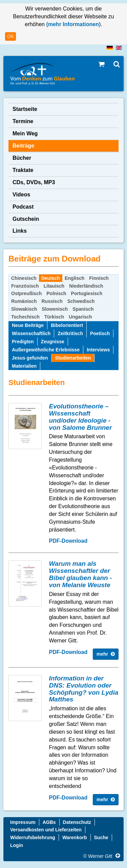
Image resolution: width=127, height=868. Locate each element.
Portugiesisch (87, 293)
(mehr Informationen (72, 24)
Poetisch (100, 333)
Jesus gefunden (30, 358)
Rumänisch (24, 301)
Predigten (23, 342)
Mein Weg (25, 133)
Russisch (52, 301)
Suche (101, 837)
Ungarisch (80, 317)
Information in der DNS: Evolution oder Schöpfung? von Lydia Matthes (84, 689)
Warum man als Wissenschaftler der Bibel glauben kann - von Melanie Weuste (81, 574)
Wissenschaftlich (31, 333)
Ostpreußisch (26, 293)
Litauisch (54, 286)
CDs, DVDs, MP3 (34, 182)
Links (20, 231)
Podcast (23, 207)
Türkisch (54, 317)
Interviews (98, 350)
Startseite (25, 109)
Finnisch (99, 278)
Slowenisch (55, 309)
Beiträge (23, 146)
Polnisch (56, 293)
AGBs (49, 822)
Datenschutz (77, 822)
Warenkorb (75, 837)
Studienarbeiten (73, 358)
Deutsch (51, 278)
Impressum (23, 822)
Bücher (22, 158)
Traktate (23, 170)
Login (17, 845)
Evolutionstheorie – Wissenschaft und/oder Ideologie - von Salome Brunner (81, 417)
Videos (21, 195)
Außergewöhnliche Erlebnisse (46, 350)
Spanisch (83, 309)
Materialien (24, 366)
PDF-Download (68, 541)
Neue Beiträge (28, 325)
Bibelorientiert (67, 325)
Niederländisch (86, 286)
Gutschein (26, 219)
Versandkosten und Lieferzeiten (46, 830)
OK (10, 36)
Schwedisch (81, 301)
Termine (23, 121)
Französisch (25, 286)
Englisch (75, 278)
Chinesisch (24, 278)
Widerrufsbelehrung (33, 837)
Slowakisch (24, 309)
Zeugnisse (53, 342)
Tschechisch (25, 317)
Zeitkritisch (70, 333)
